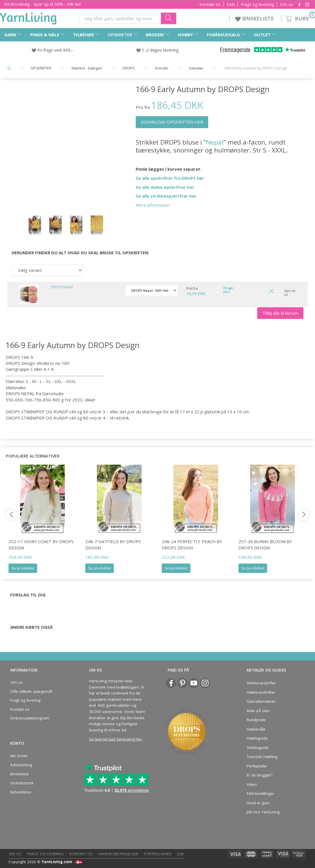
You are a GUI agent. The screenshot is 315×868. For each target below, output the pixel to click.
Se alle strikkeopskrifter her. (167, 196)
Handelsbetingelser (118, 854)
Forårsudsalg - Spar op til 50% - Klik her (43, 4)
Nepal (215, 142)
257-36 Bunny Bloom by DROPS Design (265, 544)
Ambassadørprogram (30, 718)
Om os (287, 4)
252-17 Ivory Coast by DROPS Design (41, 544)
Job (181, 854)
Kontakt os (210, 4)
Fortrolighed (158, 854)
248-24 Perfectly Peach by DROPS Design (192, 544)
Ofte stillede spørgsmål (31, 691)
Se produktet (23, 568)
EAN (231, 4)
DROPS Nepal (62, 287)
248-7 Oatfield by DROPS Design (113, 544)
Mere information (153, 205)
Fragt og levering (257, 4)
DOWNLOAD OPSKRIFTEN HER (172, 122)
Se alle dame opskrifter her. (165, 187)
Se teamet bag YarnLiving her (115, 739)
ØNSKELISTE (255, 18)
